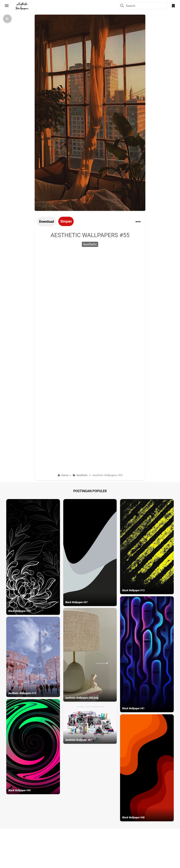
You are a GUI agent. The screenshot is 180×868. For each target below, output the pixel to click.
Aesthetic (90, 244)
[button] (123, 6)
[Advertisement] (90, 282)
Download (46, 222)
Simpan (66, 221)
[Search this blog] (147, 6)
